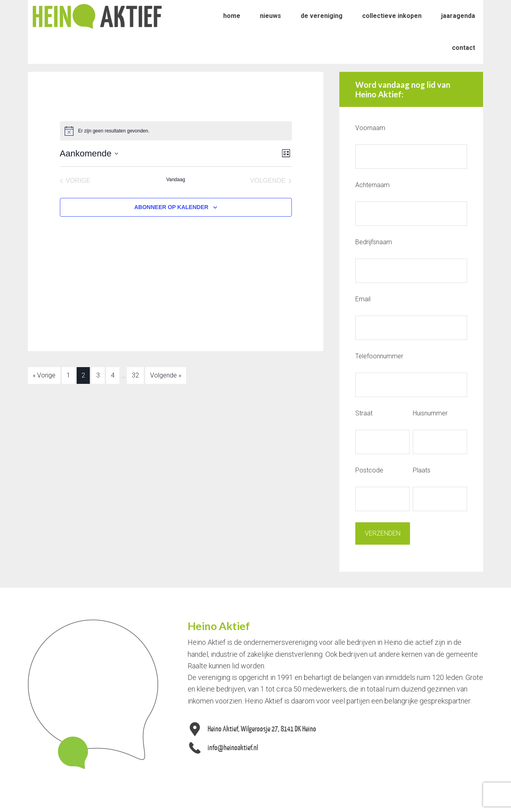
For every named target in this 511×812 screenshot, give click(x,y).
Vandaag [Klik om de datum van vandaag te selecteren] (175, 180)
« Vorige (44, 375)
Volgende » (166, 375)
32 (135, 375)
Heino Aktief (97, 16)
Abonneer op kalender (171, 207)
